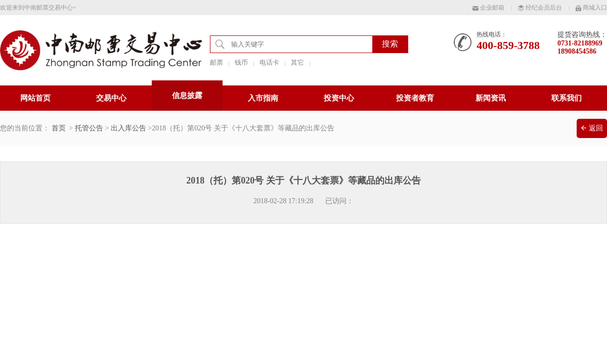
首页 (59, 128)
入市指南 (263, 98)
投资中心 (339, 98)
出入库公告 (128, 128)
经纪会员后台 (540, 8)
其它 (297, 62)
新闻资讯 (491, 98)
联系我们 (567, 98)
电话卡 (269, 62)
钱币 (241, 62)
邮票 (216, 62)
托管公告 (89, 128)
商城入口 (591, 8)
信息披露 (187, 96)
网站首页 (35, 98)
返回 (592, 128)
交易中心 (111, 98)
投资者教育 (415, 98)
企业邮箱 (488, 8)
